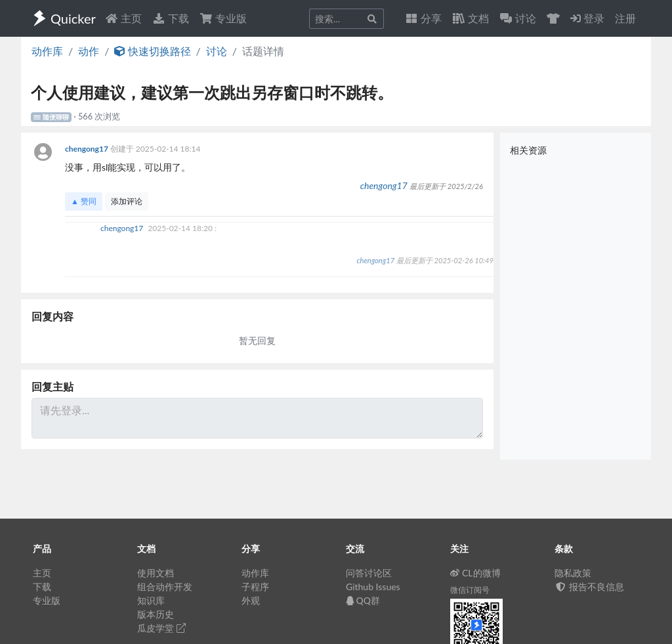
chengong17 (88, 149)
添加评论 (127, 201)
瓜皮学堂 (161, 628)
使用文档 (156, 573)
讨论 (217, 51)
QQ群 (363, 600)
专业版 (223, 18)
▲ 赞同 (84, 201)
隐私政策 (573, 573)
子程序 (255, 587)
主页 (123, 18)
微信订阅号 (470, 590)
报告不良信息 (589, 587)
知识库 (151, 600)
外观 (251, 600)
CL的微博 (475, 573)
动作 (89, 51)
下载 (171, 18)
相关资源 (528, 150)
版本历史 (156, 614)
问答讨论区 (369, 573)
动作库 (47, 51)
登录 (587, 18)
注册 (625, 18)
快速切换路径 (152, 51)
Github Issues (373, 587)
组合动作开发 (165, 587)
